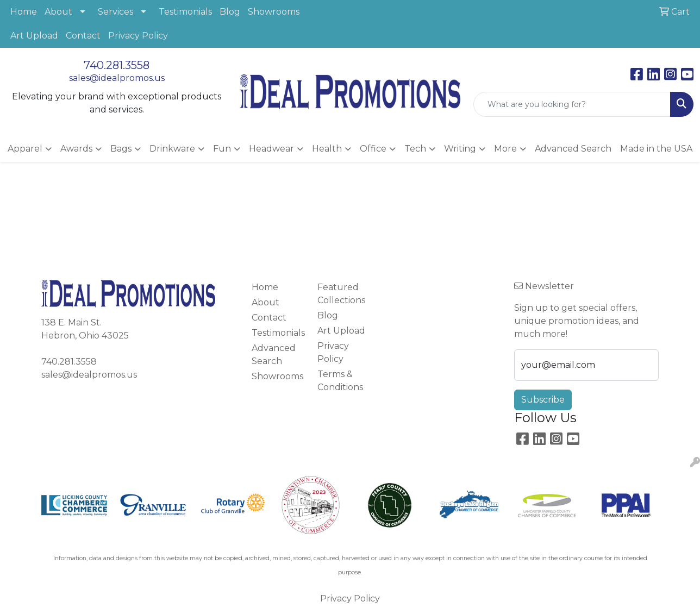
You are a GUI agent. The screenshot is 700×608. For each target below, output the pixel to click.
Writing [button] (460, 149)
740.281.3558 (117, 65)
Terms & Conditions (340, 381)
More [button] (505, 149)
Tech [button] (415, 149)
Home (24, 12)
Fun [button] (222, 149)
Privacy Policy (138, 36)
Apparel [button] (25, 149)
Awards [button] (76, 149)
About (58, 12)
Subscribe (543, 400)
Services (115, 12)
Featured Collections (341, 294)
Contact (83, 36)
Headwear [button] (271, 149)
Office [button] (373, 149)
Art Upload (34, 36)
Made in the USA (656, 149)
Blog (230, 12)
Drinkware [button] (172, 149)
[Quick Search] (572, 104)
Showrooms (274, 12)
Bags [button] (121, 149)
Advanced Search (573, 149)
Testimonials (185, 12)
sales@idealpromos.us (117, 78)
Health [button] (327, 149)
